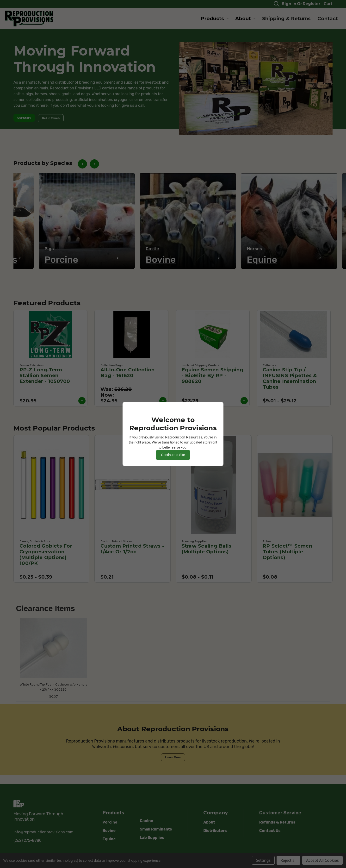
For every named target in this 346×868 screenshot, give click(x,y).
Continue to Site (173, 455)
